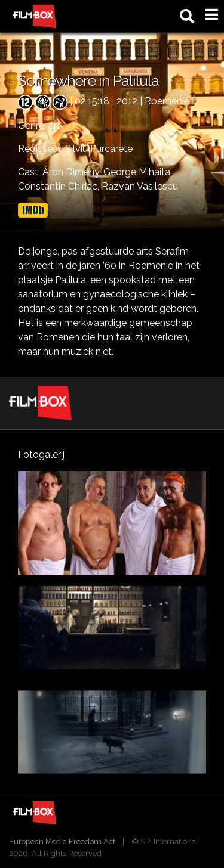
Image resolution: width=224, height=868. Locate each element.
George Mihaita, (138, 172)
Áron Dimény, (73, 172)
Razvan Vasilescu (140, 186)
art (54, 125)
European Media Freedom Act (62, 841)
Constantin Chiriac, (60, 186)
